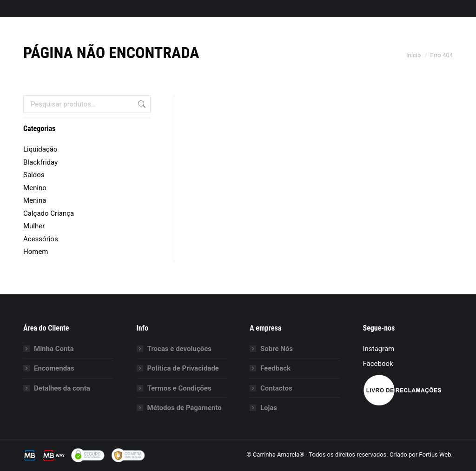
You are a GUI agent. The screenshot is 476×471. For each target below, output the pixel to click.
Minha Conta (54, 349)
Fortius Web (435, 454)
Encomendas (54, 368)
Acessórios (41, 239)
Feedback (275, 368)
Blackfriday (40, 162)
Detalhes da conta (62, 388)
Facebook (378, 364)
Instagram (379, 349)
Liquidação (40, 149)
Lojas (269, 408)
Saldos (34, 175)
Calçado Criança (49, 213)
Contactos (276, 388)
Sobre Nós (277, 349)
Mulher (34, 226)
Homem (36, 252)
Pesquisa (141, 104)
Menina (35, 200)
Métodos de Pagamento (185, 408)
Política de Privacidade (183, 368)
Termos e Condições (179, 388)
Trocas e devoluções (180, 349)
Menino (35, 188)
